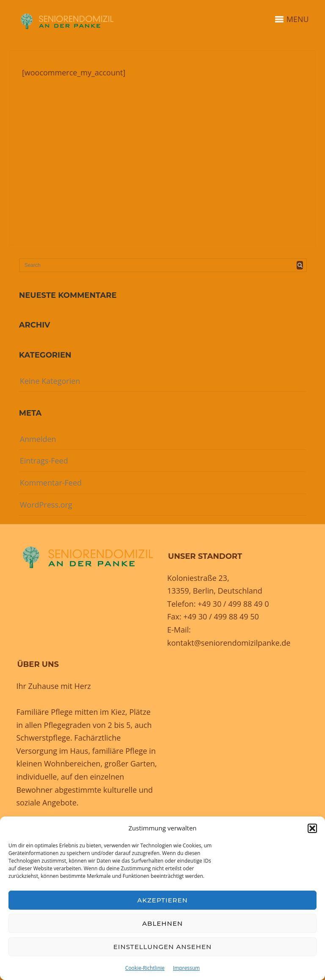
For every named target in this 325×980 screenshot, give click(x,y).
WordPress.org (46, 505)
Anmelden (38, 439)
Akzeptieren (162, 900)
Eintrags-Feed (44, 461)
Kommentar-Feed (51, 483)
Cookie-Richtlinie (145, 968)
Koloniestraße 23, (198, 578)
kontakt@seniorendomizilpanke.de (229, 643)
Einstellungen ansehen (162, 947)
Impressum (186, 968)
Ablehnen (162, 923)
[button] (312, 828)
